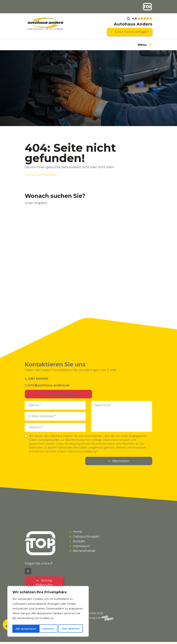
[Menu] (145, 45)
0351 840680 (36, 379)
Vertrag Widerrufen (48, 394)
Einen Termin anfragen (131, 32)
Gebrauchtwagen (86, 537)
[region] (48, 612)
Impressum (81, 546)
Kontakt (79, 542)
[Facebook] (28, 573)
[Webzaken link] (107, 620)
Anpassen (21, 629)
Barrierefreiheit (84, 551)
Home (78, 532)
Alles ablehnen (44, 629)
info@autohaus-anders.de (47, 385)
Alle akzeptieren (71, 629)
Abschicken (138, 461)
